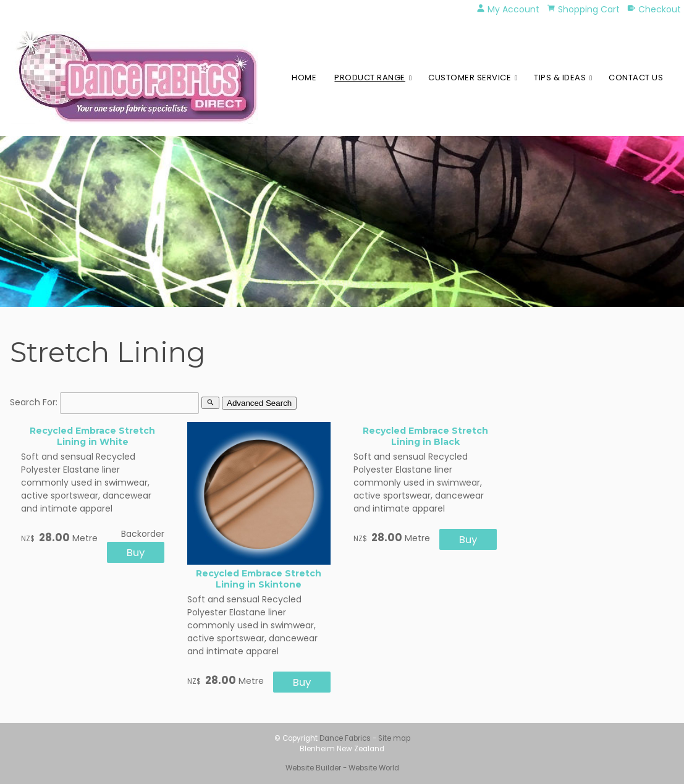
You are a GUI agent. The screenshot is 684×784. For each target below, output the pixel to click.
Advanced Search (259, 403)
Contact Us (636, 78)
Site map (394, 738)
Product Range (370, 78)
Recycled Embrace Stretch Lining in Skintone (259, 579)
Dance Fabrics (345, 738)
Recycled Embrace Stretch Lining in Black (425, 436)
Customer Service (470, 78)
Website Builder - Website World (342, 768)
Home (304, 78)
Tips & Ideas (560, 78)
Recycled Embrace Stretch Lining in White (92, 436)
